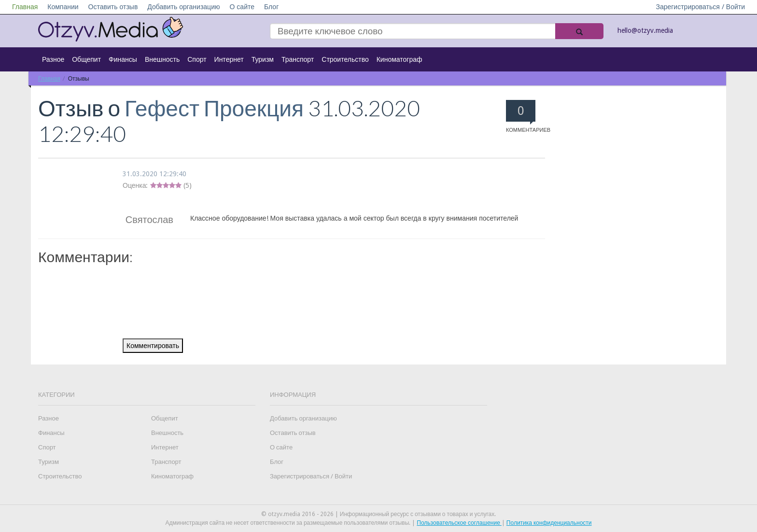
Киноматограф (400, 59)
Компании (63, 7)
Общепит (86, 59)
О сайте (242, 7)
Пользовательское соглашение (459, 523)
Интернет (229, 59)
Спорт (197, 59)
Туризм (263, 59)
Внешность (162, 59)
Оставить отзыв (113, 7)
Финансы (123, 59)
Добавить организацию (183, 7)
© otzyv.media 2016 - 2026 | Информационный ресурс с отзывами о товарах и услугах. (378, 514)
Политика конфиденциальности (549, 523)
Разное (53, 59)
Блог (271, 7)
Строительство (345, 59)
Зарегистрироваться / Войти (700, 7)
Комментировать (153, 346)
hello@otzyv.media (645, 30)
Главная (25, 7)
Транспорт (298, 59)
